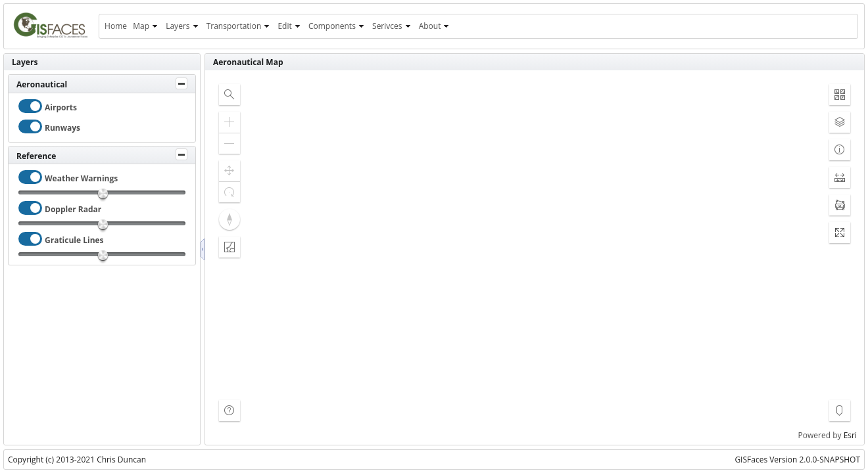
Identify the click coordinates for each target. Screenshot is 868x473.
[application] (535, 258)
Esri (850, 435)
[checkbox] (30, 106)
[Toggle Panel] (181, 83)
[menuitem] (115, 26)
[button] (229, 95)
